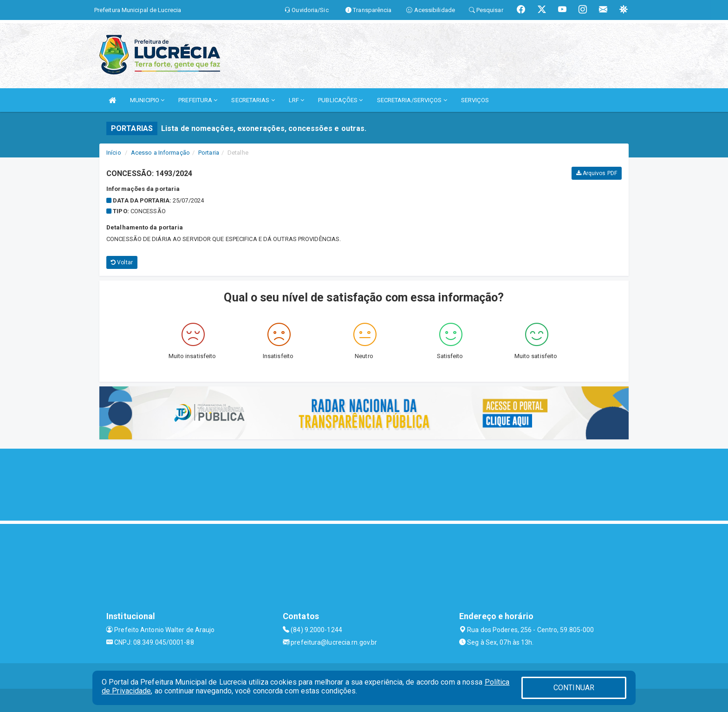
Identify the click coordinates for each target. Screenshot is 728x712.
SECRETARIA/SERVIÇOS (412, 100)
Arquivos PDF (597, 173)
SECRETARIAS (253, 100)
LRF (297, 100)
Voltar (122, 262)
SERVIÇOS (475, 100)
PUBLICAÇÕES (340, 100)
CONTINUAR (574, 688)
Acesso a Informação (160, 153)
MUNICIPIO (147, 100)
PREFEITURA (198, 100)
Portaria (209, 153)
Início (114, 153)
